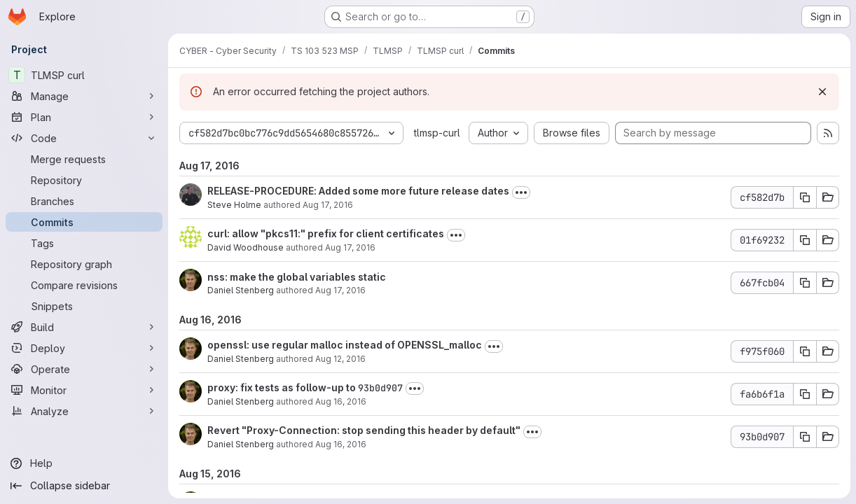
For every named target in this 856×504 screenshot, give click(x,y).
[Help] (84, 463)
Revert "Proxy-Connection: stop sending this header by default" (364, 430)
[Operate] (84, 369)
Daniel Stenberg (241, 290)
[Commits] (84, 222)
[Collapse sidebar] (84, 486)
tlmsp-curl (437, 133)
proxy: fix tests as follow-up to (283, 387)
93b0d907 (380, 388)
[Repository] (84, 180)
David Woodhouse (246, 247)
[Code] (84, 138)
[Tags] (84, 243)
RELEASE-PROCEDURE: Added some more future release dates (358, 191)
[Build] (84, 327)
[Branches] (84, 201)
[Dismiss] (822, 92)
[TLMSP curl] (84, 75)
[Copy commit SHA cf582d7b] (805, 197)
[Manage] (84, 96)
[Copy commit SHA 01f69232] (805, 240)
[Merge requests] (84, 159)
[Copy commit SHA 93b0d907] (805, 437)
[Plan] (84, 117)
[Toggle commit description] (521, 192)
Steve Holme (234, 205)
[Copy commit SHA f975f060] (805, 351)
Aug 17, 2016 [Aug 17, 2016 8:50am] (340, 290)
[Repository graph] (84, 264)
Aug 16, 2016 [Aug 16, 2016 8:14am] (341, 401)
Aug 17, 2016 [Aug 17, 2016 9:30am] (350, 247)
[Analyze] (84, 411)
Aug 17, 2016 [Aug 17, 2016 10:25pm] (328, 205)
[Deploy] (84, 348)
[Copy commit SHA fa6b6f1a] (805, 394)
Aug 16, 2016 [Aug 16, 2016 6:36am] (341, 444)
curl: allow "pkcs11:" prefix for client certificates (326, 233)
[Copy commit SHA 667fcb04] (805, 283)
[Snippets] (84, 306)
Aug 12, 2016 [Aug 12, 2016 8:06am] (340, 359)
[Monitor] (84, 390)
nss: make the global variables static (297, 277)
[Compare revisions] (84, 285)
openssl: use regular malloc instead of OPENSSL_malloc (345, 345)
